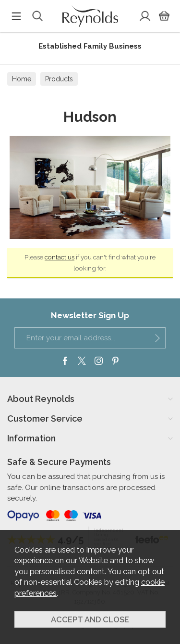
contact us (60, 257)
